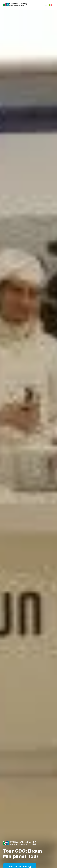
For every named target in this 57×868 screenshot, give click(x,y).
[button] (51, 5)
